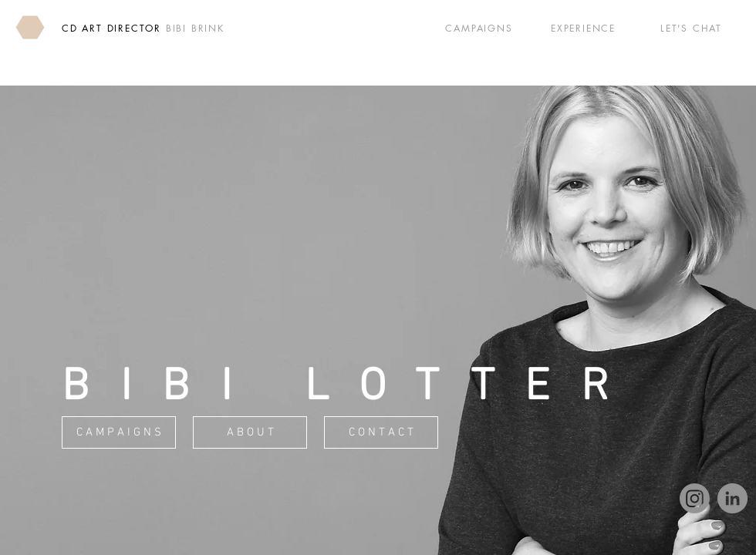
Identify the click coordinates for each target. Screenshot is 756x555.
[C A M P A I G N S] (119, 432)
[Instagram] (695, 498)
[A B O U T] (250, 432)
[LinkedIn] (732, 498)
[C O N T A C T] (381, 432)
